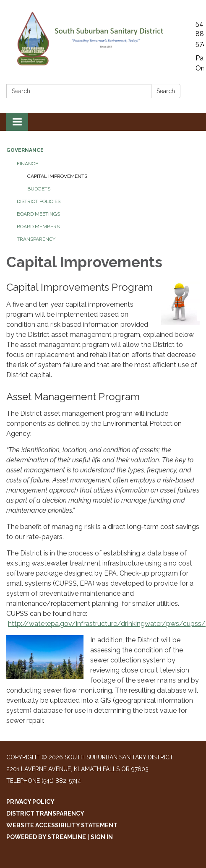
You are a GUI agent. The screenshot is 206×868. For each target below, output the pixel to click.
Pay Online (200, 63)
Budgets (39, 189)
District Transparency (45, 813)
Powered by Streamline (46, 837)
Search (166, 91)
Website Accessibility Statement (62, 825)
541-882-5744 (200, 34)
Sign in (102, 837)
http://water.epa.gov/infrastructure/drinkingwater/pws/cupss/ (107, 624)
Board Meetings (38, 214)
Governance (25, 150)
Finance (27, 164)
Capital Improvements (57, 176)
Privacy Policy (30, 802)
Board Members (38, 227)
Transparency (36, 239)
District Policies (39, 201)
